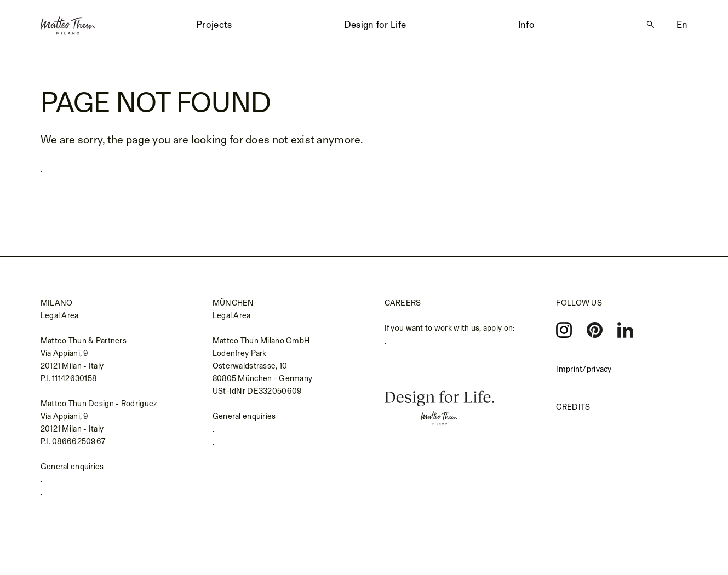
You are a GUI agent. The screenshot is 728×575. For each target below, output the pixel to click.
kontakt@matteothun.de (263, 452)
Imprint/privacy (584, 370)
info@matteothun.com (87, 502)
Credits (573, 408)
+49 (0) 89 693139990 (259, 434)
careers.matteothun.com (435, 346)
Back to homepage (95, 169)
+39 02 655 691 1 (78, 484)
